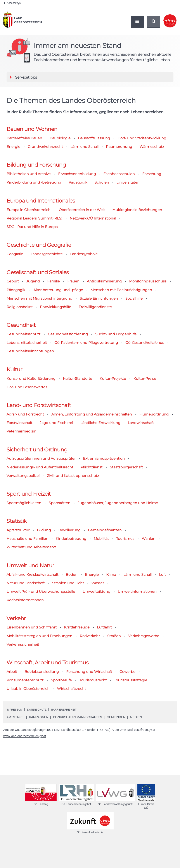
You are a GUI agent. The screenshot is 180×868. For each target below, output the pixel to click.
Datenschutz (41, 763)
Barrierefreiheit (72, 763)
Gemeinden (116, 771)
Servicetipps (43, 77)
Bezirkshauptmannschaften (78, 771)
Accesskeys (12, 3)
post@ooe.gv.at (145, 784)
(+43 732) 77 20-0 (109, 784)
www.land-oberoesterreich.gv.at (25, 790)
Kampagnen (39, 771)
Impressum (16, 763)
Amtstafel (15, 771)
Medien (136, 771)
